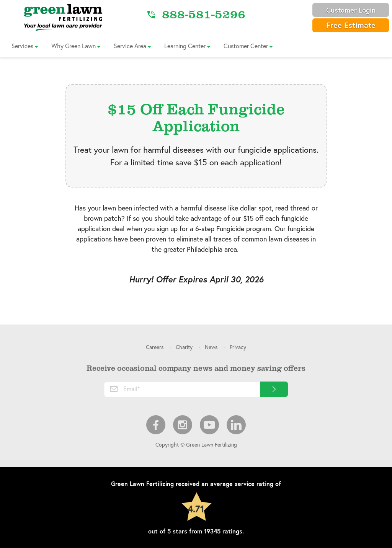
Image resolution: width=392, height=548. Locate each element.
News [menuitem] (211, 347)
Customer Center (246, 46)
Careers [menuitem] (155, 347)
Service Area (130, 46)
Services (22, 46)
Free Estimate (351, 25)
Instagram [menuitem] (183, 425)
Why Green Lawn (73, 46)
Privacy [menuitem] (238, 347)
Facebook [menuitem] (156, 425)
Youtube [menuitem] (209, 425)
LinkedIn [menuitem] (236, 425)
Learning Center (185, 46)
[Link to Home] (63, 17)
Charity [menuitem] (184, 347)
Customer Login (351, 10)
